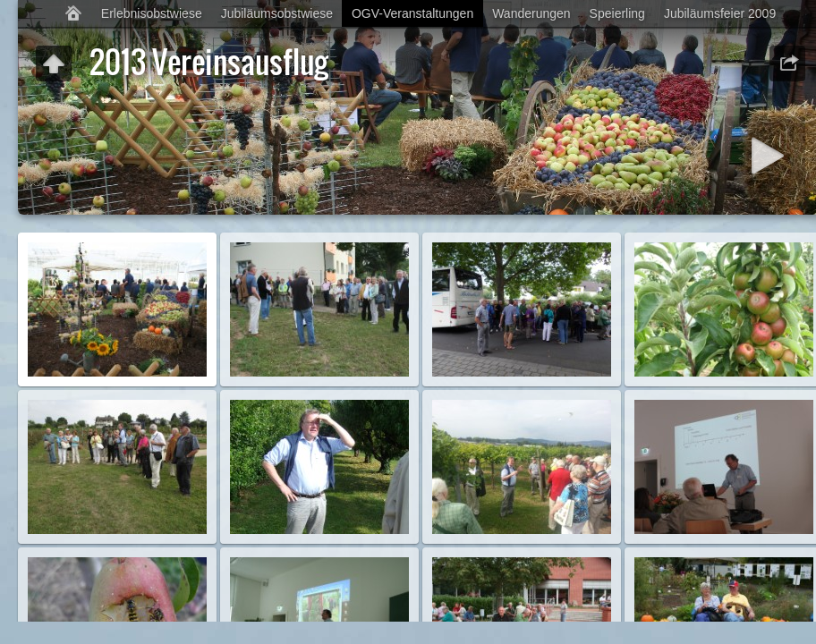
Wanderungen (531, 13)
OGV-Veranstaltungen (412, 13)
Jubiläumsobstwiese (277, 13)
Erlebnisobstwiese (152, 13)
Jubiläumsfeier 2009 (720, 13)
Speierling (617, 13)
